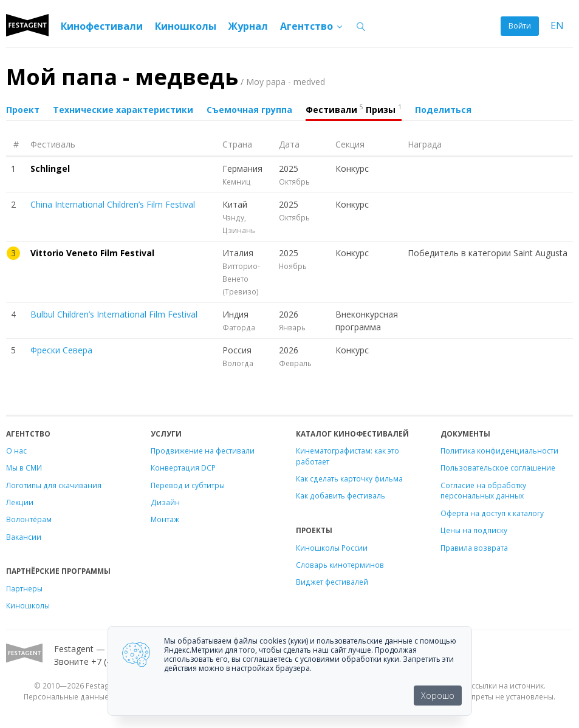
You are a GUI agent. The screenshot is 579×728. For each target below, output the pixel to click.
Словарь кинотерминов (340, 565)
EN (557, 26)
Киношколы (186, 26)
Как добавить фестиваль (341, 495)
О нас (16, 451)
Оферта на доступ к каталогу (492, 513)
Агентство (312, 26)
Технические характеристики (123, 110)
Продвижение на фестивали (203, 451)
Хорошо (438, 696)
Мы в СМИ (24, 468)
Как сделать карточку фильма (349, 478)
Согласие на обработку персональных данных (483, 491)
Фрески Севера (61, 350)
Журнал (248, 26)
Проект (23, 110)
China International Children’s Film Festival (113, 204)
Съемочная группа (249, 110)
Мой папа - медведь (166, 77)
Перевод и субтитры (188, 485)
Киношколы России (332, 548)
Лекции (20, 502)
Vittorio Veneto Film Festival (92, 253)
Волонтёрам (29, 519)
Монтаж (165, 519)
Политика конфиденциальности (499, 451)
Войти (520, 26)
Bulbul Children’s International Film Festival (114, 314)
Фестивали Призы (354, 109)
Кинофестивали (102, 26)
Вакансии (24, 537)
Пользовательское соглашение (498, 468)
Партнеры (24, 588)
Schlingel (50, 168)
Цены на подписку (474, 530)
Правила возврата (474, 548)
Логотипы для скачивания (54, 485)
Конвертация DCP (183, 468)
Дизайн (165, 502)
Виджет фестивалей (332, 582)
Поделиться (443, 110)
